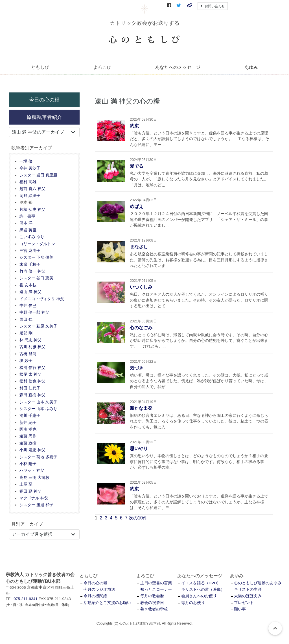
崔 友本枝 (28, 285)
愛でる (137, 166)
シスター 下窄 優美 (36, 257)
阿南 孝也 (28, 429)
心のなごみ (141, 328)
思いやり (139, 449)
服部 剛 (26, 333)
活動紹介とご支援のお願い (107, 603)
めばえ (137, 206)
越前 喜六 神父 (32, 189)
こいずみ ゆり (32, 237)
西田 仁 (26, 319)
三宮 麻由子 (30, 251)
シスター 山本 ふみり (38, 409)
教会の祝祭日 (152, 603)
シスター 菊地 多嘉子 (38, 457)
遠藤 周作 (28, 436)
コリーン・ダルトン (37, 244)
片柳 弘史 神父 (32, 210)
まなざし (139, 247)
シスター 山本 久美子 (38, 402)
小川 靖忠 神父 (32, 450)
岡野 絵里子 (30, 196)
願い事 (240, 609)
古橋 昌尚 (28, 354)
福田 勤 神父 (30, 491)
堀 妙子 (26, 361)
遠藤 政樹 (28, 443)
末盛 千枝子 (30, 265)
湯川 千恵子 (30, 416)
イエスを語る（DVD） (201, 583)
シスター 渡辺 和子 (36, 505)
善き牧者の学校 (154, 609)
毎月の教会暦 (152, 596)
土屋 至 (26, 484)
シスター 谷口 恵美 (36, 278)
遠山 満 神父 (30, 292)
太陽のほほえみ (248, 596)
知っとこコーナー (156, 589)
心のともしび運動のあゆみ (258, 583)
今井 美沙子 (30, 168)
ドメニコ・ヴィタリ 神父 (42, 299)
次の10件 (138, 518)
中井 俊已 (28, 306)
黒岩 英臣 (28, 230)
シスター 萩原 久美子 (38, 326)
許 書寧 (27, 216)
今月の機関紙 (95, 596)
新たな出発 (141, 408)
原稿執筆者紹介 (44, 117)
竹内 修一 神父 (32, 271)
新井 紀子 (28, 423)
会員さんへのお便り (199, 596)
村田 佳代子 (30, 388)
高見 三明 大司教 (34, 478)
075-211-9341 (26, 599)
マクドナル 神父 (34, 498)
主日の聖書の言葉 (156, 583)
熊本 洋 (26, 223)
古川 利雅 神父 (32, 347)
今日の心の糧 (44, 100)
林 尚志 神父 (30, 340)
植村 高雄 (28, 182)
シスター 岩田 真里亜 (38, 175)
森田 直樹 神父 (32, 395)
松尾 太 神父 (30, 374)
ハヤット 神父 (32, 471)
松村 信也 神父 (32, 381)
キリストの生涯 (248, 589)
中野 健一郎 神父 (34, 312)
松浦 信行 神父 (32, 368)
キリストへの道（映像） (203, 589)
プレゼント (244, 603)
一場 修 (26, 161)
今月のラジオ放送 (99, 589)
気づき (137, 368)
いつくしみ (141, 287)
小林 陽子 (28, 464)
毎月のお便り (193, 603)
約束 (134, 126)
